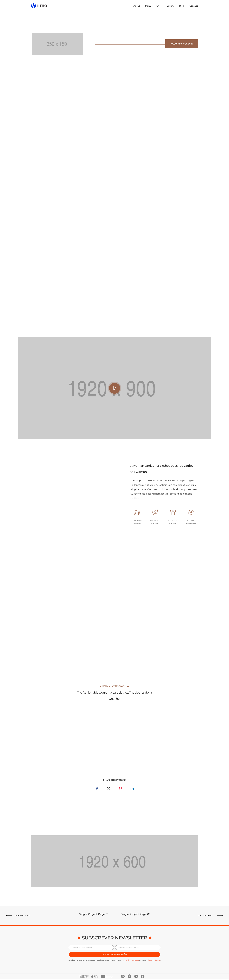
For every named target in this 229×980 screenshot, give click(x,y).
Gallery (170, 6)
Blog (182, 6)
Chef (159, 6)
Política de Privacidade (130, 960)
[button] (182, 44)
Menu (148, 6)
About (137, 6)
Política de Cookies (153, 960)
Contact (194, 6)
